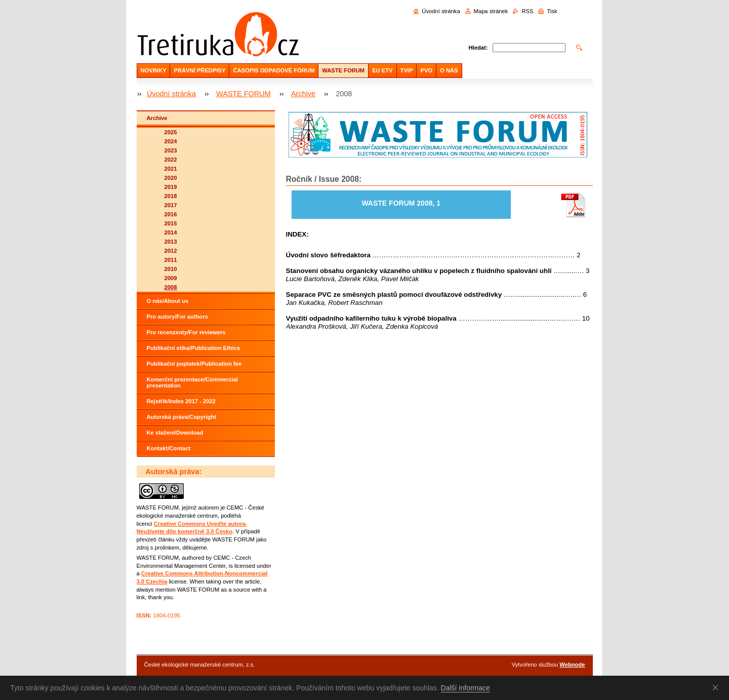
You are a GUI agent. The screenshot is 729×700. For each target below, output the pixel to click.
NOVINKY (154, 70)
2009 (171, 278)
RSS (527, 11)
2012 (171, 251)
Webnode (572, 665)
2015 (171, 223)
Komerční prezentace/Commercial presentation (192, 382)
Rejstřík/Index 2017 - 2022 (181, 401)
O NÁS (449, 70)
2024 (171, 141)
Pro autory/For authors (177, 317)
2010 (171, 269)
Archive (303, 94)
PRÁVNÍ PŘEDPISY (199, 70)
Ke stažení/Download (175, 433)
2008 (171, 287)
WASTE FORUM (343, 70)
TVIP (407, 70)
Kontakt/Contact (169, 448)
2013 (171, 242)
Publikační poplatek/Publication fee (194, 364)
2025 (171, 132)
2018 (171, 196)
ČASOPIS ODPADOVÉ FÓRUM (274, 70)
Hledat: (478, 48)
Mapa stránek (491, 11)
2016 (171, 214)
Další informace (465, 688)
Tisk (552, 11)
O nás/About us (168, 301)
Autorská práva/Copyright (181, 417)
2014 (171, 232)
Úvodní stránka (441, 11)
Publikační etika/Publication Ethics (194, 348)
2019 (171, 187)
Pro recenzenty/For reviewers (186, 332)
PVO (426, 70)
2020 (171, 178)
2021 (171, 169)
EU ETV (382, 70)
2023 (171, 150)
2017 (171, 205)
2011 (171, 260)
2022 (171, 160)
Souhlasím (717, 687)
